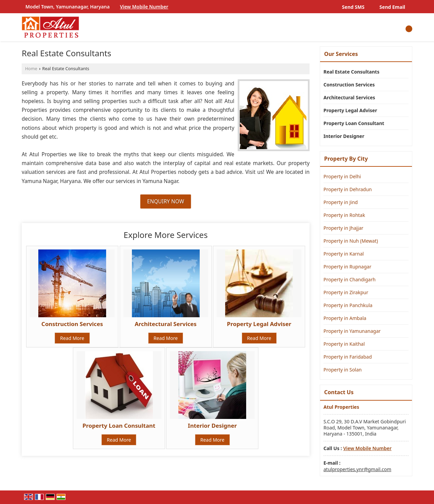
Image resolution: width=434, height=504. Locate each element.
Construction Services (72, 324)
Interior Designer (212, 426)
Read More (72, 338)
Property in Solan (343, 370)
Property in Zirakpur (346, 292)
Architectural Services (166, 324)
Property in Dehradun (348, 189)
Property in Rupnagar (347, 267)
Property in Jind (341, 202)
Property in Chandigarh (350, 279)
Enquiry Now (166, 201)
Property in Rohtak (344, 215)
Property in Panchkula (348, 305)
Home (31, 69)
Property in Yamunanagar (352, 331)
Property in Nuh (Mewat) (351, 241)
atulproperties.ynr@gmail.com (357, 469)
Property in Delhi (342, 176)
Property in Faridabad (348, 357)
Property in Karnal (344, 254)
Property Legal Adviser (259, 324)
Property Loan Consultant (119, 426)
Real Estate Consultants (351, 72)
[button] (144, 7)
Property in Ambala (345, 318)
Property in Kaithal (344, 344)
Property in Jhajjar (343, 228)
